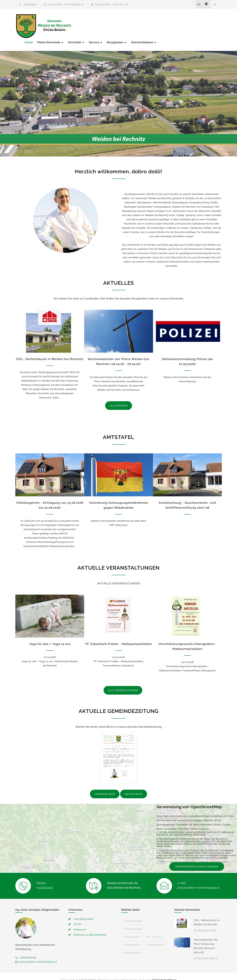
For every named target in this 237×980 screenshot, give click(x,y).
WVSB (77, 917)
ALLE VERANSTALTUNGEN (123, 683)
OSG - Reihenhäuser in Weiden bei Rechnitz (50, 352)
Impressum (80, 922)
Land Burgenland (83, 912)
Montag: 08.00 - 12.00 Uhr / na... (112, 4)
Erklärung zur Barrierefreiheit (90, 927)
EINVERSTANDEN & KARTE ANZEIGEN (197, 859)
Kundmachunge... (134, 914)
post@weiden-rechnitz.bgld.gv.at (66, 4)
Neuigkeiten (173, 26)
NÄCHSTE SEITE (134, 787)
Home (85, 26)
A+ (199, 4)
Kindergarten (132, 946)
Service (152, 26)
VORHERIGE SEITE (105, 787)
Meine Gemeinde (107, 26)
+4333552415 (30, 4)
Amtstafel (133, 26)
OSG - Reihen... (154, 930)
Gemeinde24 (89, 973)
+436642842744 (28, 950)
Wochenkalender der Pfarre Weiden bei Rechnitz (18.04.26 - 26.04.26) (206, 939)
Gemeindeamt (132, 930)
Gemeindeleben (200, 26)
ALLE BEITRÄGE (119, 398)
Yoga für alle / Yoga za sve (50, 637)
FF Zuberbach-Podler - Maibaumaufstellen (119, 637)
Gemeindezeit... (133, 938)
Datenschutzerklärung (164, 973)
